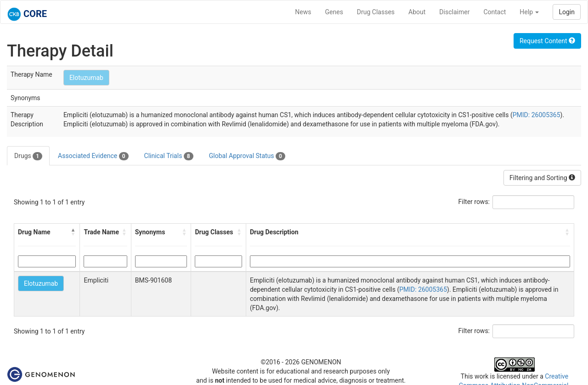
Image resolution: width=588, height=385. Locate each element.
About (417, 12)
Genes (334, 12)
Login (567, 12)
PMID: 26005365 (537, 115)
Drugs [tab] (28, 156)
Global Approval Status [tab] (247, 156)
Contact (495, 12)
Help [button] (529, 12)
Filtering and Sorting (542, 178)
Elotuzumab (86, 78)
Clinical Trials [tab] (169, 156)
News (303, 12)
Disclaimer (454, 12)
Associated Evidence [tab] (93, 156)
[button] (73, 232)
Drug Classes (376, 12)
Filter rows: (474, 202)
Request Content (547, 41)
